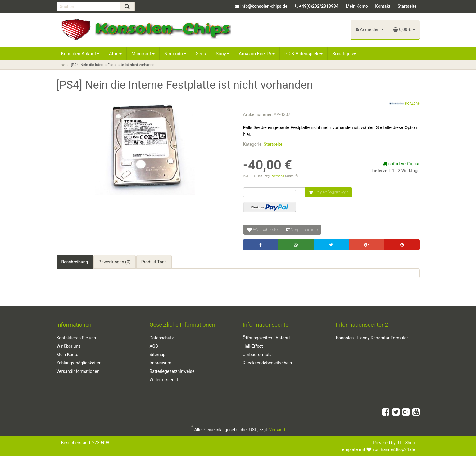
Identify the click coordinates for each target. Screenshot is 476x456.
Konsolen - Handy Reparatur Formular (372, 338)
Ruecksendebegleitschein (267, 363)
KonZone (404, 104)
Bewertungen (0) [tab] (114, 262)
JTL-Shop (406, 443)
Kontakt (383, 6)
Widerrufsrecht (164, 380)
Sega (201, 54)
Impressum (161, 363)
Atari (115, 54)
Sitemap (158, 355)
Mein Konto (357, 6)
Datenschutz (162, 338)
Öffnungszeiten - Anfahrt (267, 338)
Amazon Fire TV (257, 54)
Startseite (407, 6)
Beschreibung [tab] (75, 262)
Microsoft (143, 54)
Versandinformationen (78, 371)
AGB (154, 346)
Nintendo (175, 54)
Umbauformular (258, 355)
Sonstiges (344, 54)
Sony (222, 54)
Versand (279, 176)
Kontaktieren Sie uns (76, 338)
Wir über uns (69, 346)
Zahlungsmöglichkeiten (79, 363)
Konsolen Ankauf (80, 54)
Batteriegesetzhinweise (172, 371)
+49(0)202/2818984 (319, 6)
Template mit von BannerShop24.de (377, 449)
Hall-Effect (253, 346)
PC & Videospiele (304, 54)
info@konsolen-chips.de (264, 6)
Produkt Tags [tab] (154, 262)
